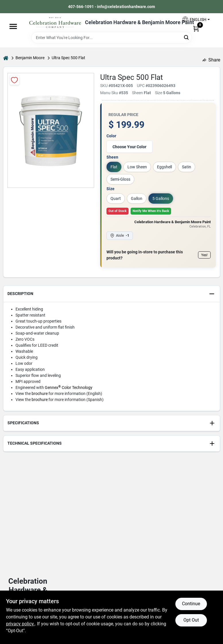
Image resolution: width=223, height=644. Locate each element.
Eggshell (164, 167)
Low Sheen (137, 167)
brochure (40, 394)
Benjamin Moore (30, 58)
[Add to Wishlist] (14, 80)
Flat (114, 167)
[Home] (6, 58)
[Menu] (13, 26)
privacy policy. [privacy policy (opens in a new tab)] (20, 624)
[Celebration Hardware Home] (55, 23)
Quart (116, 198)
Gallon (137, 198)
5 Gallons (161, 198)
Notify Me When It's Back (151, 211)
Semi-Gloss (120, 179)
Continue (191, 604)
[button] (196, 19)
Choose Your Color (129, 147)
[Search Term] (112, 38)
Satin (187, 167)
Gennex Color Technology (69, 387)
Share (211, 60)
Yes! (204, 255)
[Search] (187, 37)
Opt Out (191, 620)
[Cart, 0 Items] (196, 28)
